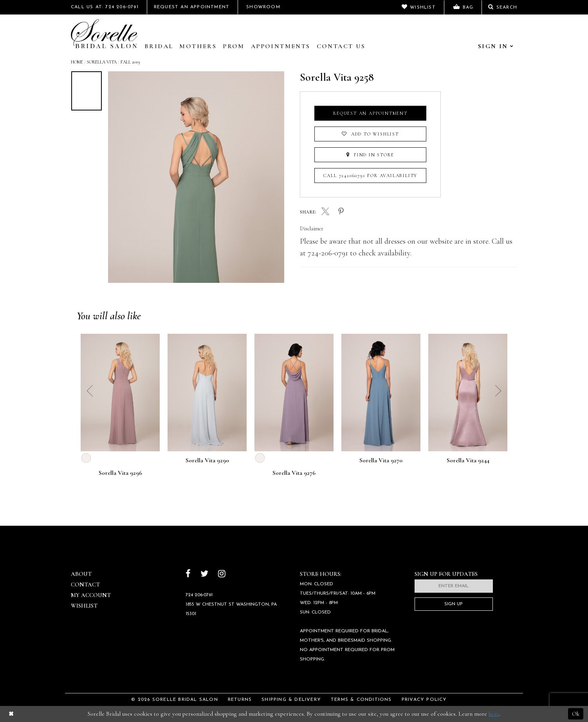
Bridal (159, 46)
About (81, 574)
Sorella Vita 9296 (120, 473)
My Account (91, 595)
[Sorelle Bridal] (104, 34)
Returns (240, 700)
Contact (85, 584)
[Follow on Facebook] (188, 575)
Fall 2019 (130, 62)
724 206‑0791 (199, 595)
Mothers (198, 46)
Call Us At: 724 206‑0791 (105, 7)
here (494, 714)
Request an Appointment (370, 113)
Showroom (263, 7)
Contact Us (341, 46)
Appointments (281, 46)
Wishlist (84, 606)
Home (77, 62)
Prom (234, 46)
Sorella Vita (102, 62)
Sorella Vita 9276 (294, 473)
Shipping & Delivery (291, 700)
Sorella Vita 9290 (207, 461)
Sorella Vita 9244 (468, 461)
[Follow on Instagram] (222, 575)
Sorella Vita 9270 (381, 461)
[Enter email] (454, 586)
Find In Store (370, 155)
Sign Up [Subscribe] (454, 604)
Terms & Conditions (361, 700)
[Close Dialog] (11, 714)
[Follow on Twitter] (204, 575)
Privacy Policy (424, 700)
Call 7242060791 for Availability (371, 176)
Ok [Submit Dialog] (576, 714)
